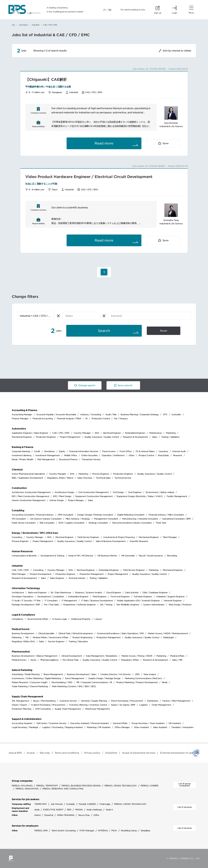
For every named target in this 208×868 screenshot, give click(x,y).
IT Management (69, 601)
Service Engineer (56, 641)
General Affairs (120, 723)
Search (104, 331)
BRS (69, 810)
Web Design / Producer (180, 605)
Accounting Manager (22, 414)
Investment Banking (21, 455)
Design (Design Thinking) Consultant (95, 515)
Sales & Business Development (111, 541)
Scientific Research (139, 541)
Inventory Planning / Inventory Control (88, 705)
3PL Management (20, 701)
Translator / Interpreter (182, 727)
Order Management (161, 705)
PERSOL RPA (41, 831)
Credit (37, 451)
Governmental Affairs (38, 619)
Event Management (75, 678)
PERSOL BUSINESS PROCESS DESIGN (81, 786)
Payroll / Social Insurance (151, 556)
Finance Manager (20, 418)
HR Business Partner (107, 556)
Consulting (17, 537)
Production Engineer (46, 437)
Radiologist (168, 637)
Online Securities (89, 455)
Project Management (70, 437)
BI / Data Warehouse (61, 592)
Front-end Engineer (120, 597)
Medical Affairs (177, 656)
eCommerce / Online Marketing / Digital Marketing (36, 678)
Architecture (18, 592)
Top (13, 25)
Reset (164, 331)
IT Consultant (51, 601)
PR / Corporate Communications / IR (94, 682)
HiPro (96, 815)
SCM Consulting (43, 709)
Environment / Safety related (160, 492)
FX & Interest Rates (145, 451)
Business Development (23, 633)
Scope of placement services (139, 753)
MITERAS (103, 831)
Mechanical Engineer (22, 437)
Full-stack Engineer (143, 597)
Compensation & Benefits (24, 556)
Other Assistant (141, 727)
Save (166, 143)
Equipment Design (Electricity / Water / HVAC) (140, 496)
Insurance (163, 451)
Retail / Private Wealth (23, 459)
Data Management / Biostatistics (102, 656)
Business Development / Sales (82, 674)
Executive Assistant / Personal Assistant (90, 723)
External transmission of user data (180, 753)
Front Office (126, 451)
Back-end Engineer (37, 592)
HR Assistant (175, 723)
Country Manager (82, 433)
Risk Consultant (47, 523)
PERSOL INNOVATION (27, 789)
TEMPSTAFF (41, 804)
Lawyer (98, 619)
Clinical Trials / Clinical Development (76, 633)
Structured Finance (68, 459)
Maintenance (156, 433)
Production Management (92, 574)
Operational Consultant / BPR (176, 519)
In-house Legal (59, 619)
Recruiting (172, 556)
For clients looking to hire (133, 10)
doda (37, 810)
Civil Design (118, 492)
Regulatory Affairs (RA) (23, 641)
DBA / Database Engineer (155, 592)
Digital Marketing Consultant (131, 515)
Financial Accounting (43, 418)
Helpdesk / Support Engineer (171, 597)
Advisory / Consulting (91, 414)
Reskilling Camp (129, 831)
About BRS (15, 753)
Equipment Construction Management (94, 496)
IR (86, 418)
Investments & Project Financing (119, 537)
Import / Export (19, 705)
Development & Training (52, 556)
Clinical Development (72, 656)
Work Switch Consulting (64, 831)
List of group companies (185, 785)
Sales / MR (177, 660)
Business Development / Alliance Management (34, 656)
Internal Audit (179, 451)
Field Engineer (100, 597)
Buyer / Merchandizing (44, 701)
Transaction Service (91, 459)
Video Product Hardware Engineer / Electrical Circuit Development (89, 177)
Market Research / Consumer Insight (30, 682)
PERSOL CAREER (149, 786)
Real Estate (163, 455)
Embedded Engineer (135, 433)
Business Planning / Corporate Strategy (140, 414)
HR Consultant (19, 519)
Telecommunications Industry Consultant (132, 523)
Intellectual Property (81, 619)
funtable (71, 804)
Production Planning (21, 709)
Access (31, 753)
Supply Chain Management (68, 709)
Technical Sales (103, 478)
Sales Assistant (160, 727)
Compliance (17, 619)
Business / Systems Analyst (89, 592)
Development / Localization (51, 597)
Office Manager (122, 727)
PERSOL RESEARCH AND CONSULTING (63, 789)
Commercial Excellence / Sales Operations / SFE (120, 633)
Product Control (146, 455)
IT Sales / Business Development (97, 601)
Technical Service (123, 478)
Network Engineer (173, 601)
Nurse (33, 660)
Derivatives (49, 451)
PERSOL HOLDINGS (22, 786)
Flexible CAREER (87, 804)
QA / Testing (106, 605)
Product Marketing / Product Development (137, 682)
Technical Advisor (77, 578)
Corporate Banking (21, 451)
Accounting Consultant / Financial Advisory (33, 515)
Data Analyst (150, 674)
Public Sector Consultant (24, 523)
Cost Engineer (135, 492)
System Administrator (154, 605)
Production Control (101, 418)
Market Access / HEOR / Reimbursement (168, 633)
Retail (165, 682)
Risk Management (46, 459)
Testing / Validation (170, 437)
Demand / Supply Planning (94, 701)
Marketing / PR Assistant (99, 727)
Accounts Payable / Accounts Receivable (56, 414)
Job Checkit (57, 804)
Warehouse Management (97, 709)
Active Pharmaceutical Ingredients (28, 474)
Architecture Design (64, 492)
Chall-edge (105, 804)
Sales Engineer (57, 578)
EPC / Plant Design (62, 496)
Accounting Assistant (22, 723)
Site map (45, 753)
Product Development (41, 574)
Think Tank (161, 523)
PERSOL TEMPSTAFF (47, 786)
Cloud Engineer (114, 592)
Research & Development (135, 437)
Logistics (143, 705)
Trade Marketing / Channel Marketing (30, 686)
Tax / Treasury (121, 418)
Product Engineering (82, 637)
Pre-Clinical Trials (71, 660)
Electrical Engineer (112, 433)
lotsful (37, 815)
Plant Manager (170, 537)
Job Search (23, 25)
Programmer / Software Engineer (80, 605)
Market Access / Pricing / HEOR (137, 656)
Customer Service (68, 701)
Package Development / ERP (26, 605)
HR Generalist (128, 556)
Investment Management (48, 455)
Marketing (171, 433)
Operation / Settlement (113, 455)
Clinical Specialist (46, 633)
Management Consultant (106, 519)
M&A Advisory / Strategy (78, 519)
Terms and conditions (67, 753)
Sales (155, 437)
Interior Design (57, 500)
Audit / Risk (111, 414)
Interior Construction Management (29, 500)
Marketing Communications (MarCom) (143, 678)
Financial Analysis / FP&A (69, 418)
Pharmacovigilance (49, 660)
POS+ (114, 831)
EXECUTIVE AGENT (53, 810)
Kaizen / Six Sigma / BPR (123, 705)
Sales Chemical (85, 478)
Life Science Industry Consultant (46, 519)
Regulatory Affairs (130, 660)
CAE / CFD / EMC (61, 433)
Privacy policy (92, 753)
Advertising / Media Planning (26, 674)
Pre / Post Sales (51, 605)
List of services (185, 807)
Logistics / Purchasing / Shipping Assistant (62, 727)
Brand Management (53, 674)
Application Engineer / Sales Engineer (30, 433)
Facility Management (177, 496)
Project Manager (76, 500)
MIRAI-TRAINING (66, 815)
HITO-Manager (87, 831)
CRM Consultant (66, 515)
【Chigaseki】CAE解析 (46, 79)
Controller (176, 414)
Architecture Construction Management (31, 492)
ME (27, 637)
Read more (104, 143)
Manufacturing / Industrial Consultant (140, 519)
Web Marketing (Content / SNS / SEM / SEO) (74, 686)
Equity (62, 451)
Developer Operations (22, 597)
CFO (165, 414)
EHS (97, 433)
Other (132, 455)
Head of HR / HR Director (81, 556)
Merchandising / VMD (62, 682)
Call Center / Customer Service (51, 723)
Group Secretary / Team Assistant (148, 723)
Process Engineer (101, 474)
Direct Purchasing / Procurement (127, 701)
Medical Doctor (19, 660)
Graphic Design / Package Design (104, 678)
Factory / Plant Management (176, 701)
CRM (137, 674)
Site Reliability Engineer (128, 605)
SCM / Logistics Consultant (71, 523)
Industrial (36, 25)
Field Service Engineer (88, 537)
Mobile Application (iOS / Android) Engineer (138, 601)
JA (104, 10)
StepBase (146, 831)
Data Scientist (132, 592)
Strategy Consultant (98, 523)
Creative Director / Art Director (116, 674)
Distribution (153, 701)
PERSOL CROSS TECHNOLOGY (121, 786)
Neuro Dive (84, 815)
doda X (109, 810)
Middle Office (71, 455)
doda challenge (94, 810)
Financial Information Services (84, 451)
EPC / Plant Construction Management (30, 496)
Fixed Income (109, 451)
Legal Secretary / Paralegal (25, 727)
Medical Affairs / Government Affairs (50, 637)
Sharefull (49, 815)
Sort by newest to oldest (177, 51)
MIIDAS (79, 810)
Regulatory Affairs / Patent (60, 478)
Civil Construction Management (94, 492)
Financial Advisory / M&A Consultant (166, 515)
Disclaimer (111, 753)
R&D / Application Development (27, 478)
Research (178, 455)
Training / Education (78, 641)
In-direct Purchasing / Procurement (48, 705)
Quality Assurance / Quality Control (102, 437)
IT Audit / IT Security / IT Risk (26, 601)
